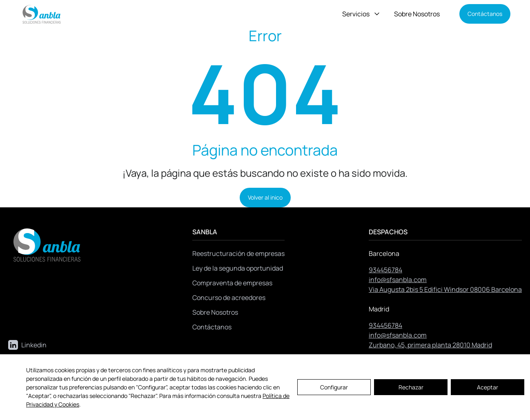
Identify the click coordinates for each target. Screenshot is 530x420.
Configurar (334, 387)
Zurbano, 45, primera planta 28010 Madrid (430, 345)
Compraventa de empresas (232, 283)
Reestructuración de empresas (238, 253)
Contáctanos (485, 14)
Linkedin (27, 345)
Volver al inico (265, 197)
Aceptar (488, 387)
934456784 (385, 270)
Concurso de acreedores (229, 298)
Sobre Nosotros (417, 14)
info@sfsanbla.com (398, 280)
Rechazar (411, 387)
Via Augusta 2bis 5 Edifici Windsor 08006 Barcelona (445, 289)
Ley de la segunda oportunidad (238, 268)
